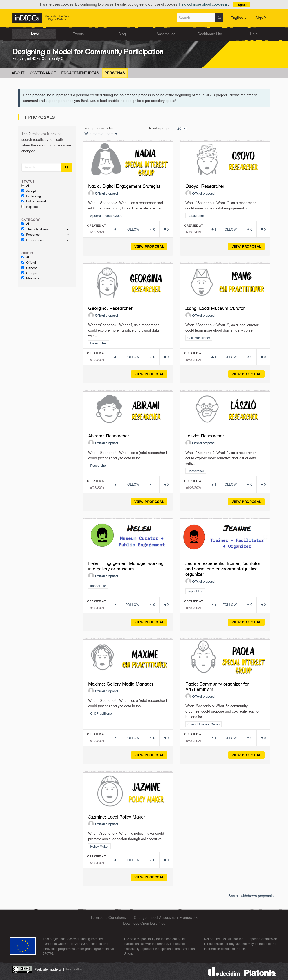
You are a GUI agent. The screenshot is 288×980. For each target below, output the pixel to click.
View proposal (151, 246)
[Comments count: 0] (166, 229)
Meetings (30, 278)
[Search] (41, 167)
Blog (122, 34)
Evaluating (31, 196)
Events (78, 34)
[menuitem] (239, 18)
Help (254, 34)
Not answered (34, 201)
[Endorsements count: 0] (152, 229)
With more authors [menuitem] (99, 134)
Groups (29, 273)
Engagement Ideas (80, 73)
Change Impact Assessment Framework (166, 918)
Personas (115, 73)
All (25, 186)
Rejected (30, 207)
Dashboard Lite (210, 34)
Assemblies (166, 34)
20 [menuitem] (179, 128)
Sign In (261, 18)
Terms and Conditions (108, 918)
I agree (242, 5)
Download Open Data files (144, 923)
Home (34, 34)
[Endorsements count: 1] (152, 484)
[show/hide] (70, 229)
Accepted (30, 191)
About (18, 73)
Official (29, 262)
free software (78, 969)
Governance (43, 73)
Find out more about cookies (204, 4)
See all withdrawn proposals (251, 896)
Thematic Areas (35, 229)
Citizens (29, 268)
